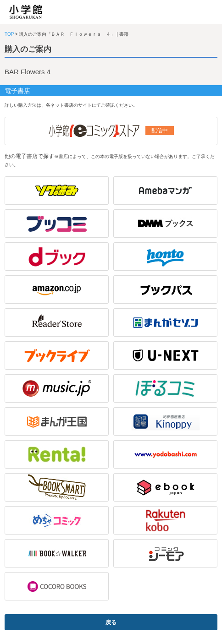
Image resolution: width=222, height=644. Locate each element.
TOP (9, 34)
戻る (111, 622)
